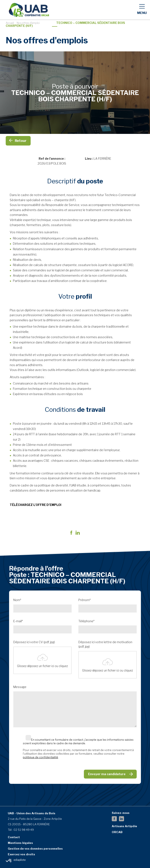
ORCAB (117, 832)
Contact (14, 837)
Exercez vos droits (21, 854)
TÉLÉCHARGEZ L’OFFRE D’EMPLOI (35, 505)
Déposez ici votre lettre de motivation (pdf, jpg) (105, 644)
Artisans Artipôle (124, 826)
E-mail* (18, 621)
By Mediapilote (17, 860)
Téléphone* (86, 621)
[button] (9, 861)
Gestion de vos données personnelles (35, 849)
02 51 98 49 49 (24, 830)
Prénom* (85, 600)
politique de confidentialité (40, 757)
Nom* (17, 600)
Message (20, 687)
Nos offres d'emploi (28, 23)
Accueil (10, 23)
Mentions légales (20, 843)
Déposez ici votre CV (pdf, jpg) (34, 642)
